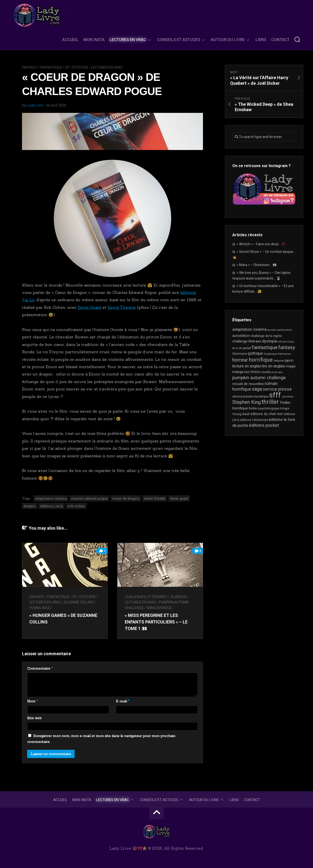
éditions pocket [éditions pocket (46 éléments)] (264, 425)
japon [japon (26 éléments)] (289, 360)
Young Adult (41, 608)
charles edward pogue (89, 498)
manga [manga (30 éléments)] (238, 372)
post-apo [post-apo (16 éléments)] (277, 372)
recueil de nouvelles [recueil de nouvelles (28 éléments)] (248, 384)
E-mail (123, 701)
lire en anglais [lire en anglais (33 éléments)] (274, 366)
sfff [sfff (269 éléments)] (275, 395)
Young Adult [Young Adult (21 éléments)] (241, 414)
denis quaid (179, 498)
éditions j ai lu (51, 506)
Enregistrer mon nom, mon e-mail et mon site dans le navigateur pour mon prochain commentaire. (101, 739)
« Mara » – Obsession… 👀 (257, 265)
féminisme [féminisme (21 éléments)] (240, 354)
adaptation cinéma (51, 498)
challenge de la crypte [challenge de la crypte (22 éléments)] (266, 336)
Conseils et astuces (179, 40)
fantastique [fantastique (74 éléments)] (265, 347)
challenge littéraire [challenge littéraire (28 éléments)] (247, 341)
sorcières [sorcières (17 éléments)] (288, 396)
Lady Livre (35, 105)
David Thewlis (122, 307)
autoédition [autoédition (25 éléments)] (241, 336)
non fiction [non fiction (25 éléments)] (252, 372)
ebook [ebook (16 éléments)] (282, 342)
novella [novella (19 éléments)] (266, 372)
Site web (34, 718)
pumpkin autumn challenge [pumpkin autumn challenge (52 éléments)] (259, 378)
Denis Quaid (89, 307)
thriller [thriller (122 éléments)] (270, 402)
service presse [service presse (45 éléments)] (277, 389)
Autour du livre (228, 40)
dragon (30, 506)
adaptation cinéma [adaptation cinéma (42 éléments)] (249, 329)
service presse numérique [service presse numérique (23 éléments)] (250, 396)
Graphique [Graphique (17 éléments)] (270, 354)
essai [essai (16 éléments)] (291, 342)
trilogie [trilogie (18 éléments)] (285, 408)
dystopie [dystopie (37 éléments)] (270, 341)
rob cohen (76, 506)
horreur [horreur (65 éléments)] (240, 360)
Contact (280, 40)
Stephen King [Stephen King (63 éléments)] (246, 402)
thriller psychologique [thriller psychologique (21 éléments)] (264, 408)
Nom (33, 701)
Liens (261, 40)
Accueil (70, 40)
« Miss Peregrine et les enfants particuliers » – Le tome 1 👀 (156, 622)
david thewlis (155, 498)
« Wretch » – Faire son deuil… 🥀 (261, 244)
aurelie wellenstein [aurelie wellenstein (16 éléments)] (280, 330)
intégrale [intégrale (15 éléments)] (279, 361)
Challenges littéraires (146, 597)
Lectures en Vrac (128, 40)
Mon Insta (94, 40)
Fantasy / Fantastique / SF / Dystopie (55, 67)
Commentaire (40, 668)
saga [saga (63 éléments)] (257, 389)
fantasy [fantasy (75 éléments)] (287, 347)
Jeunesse (178, 597)
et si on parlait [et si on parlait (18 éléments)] (242, 348)
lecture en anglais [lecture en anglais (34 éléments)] (247, 366)
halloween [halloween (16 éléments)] (285, 354)
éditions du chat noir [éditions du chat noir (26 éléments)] (267, 414)
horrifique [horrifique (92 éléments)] (261, 360)
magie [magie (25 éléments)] (291, 366)
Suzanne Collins (78, 602)
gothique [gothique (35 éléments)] (255, 353)
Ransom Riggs (159, 608)
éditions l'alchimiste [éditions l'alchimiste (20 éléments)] (254, 420)
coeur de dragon (126, 498)
